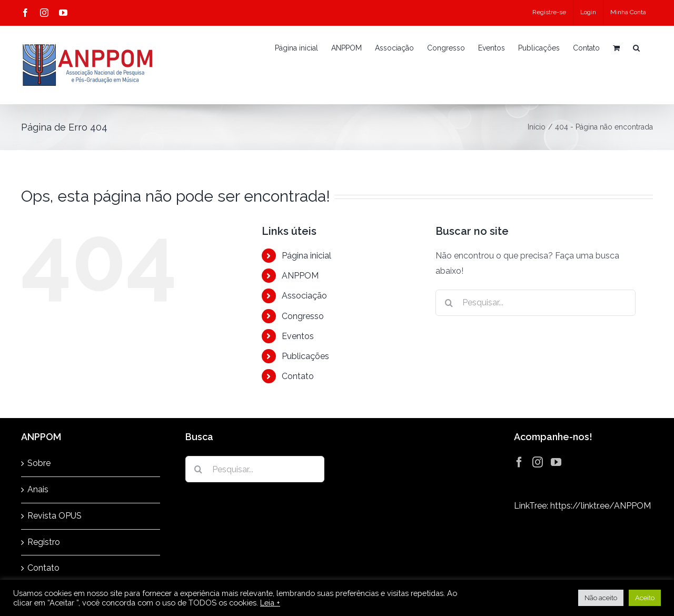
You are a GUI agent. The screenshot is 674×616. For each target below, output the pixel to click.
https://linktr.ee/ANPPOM (601, 506)
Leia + (270, 603)
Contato (298, 376)
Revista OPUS (54, 516)
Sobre (39, 463)
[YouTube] (556, 462)
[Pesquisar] (449, 303)
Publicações (305, 356)
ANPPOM (300, 276)
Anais (38, 489)
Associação (304, 296)
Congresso (303, 316)
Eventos (298, 336)
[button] (636, 48)
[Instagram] (538, 462)
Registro (44, 542)
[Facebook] (519, 462)
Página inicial (306, 256)
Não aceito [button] (601, 598)
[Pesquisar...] (536, 303)
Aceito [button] (645, 598)
